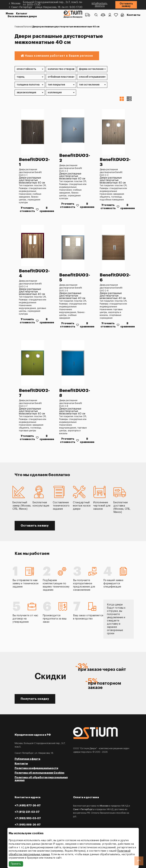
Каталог (22, 14)
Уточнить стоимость (27, 209)
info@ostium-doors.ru (100, 5)
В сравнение (47, 209)
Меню (10, 14)
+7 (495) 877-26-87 (28, 805)
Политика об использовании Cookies (39, 773)
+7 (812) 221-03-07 (27, 812)
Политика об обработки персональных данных (41, 779)
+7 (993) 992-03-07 (28, 818)
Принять (16, 864)
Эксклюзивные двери (22, 16)
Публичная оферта (27, 759)
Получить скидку (35, 699)
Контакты (134, 15)
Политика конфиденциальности (36, 768)
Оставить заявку (126, 5)
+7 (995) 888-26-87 (28, 825)
